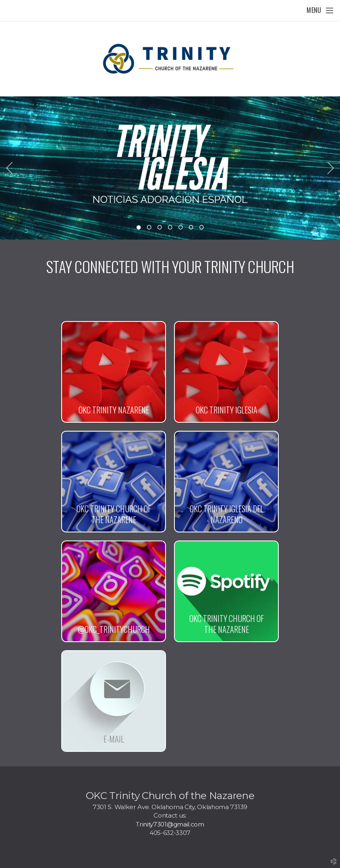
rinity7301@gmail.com (172, 824)
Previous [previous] (9, 168)
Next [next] (331, 168)
